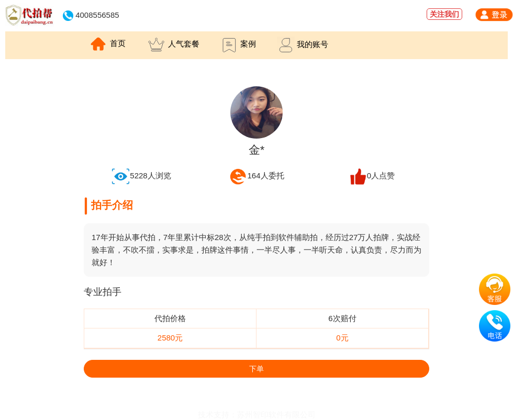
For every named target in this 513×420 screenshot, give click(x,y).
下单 (256, 369)
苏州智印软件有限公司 (276, 415)
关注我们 (444, 14)
